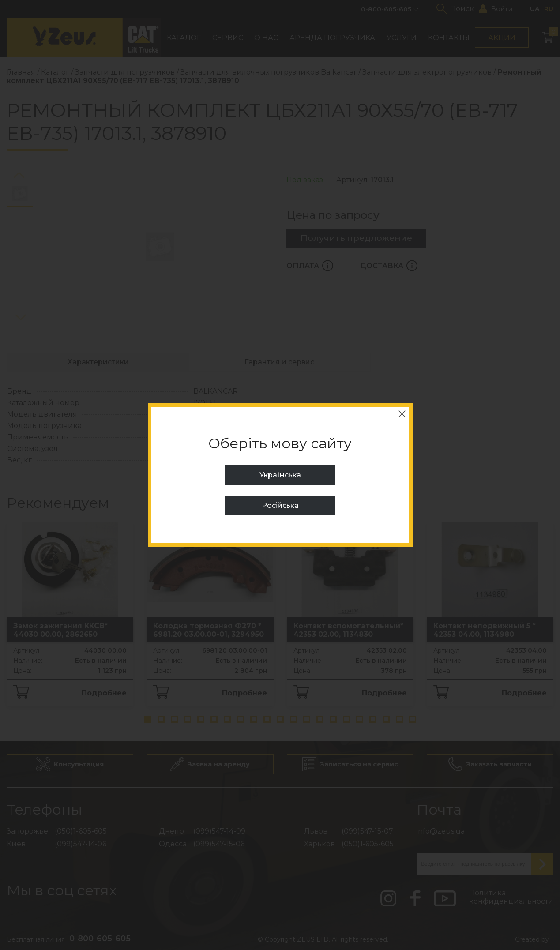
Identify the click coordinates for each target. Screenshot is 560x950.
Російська (280, 505)
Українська (280, 475)
